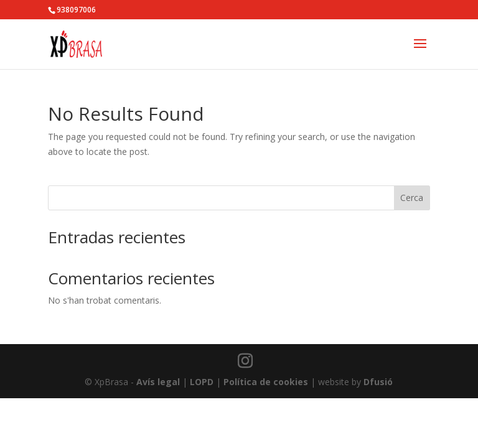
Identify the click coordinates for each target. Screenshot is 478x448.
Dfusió (378, 382)
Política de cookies (266, 382)
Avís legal (158, 382)
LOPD (202, 382)
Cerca (412, 198)
